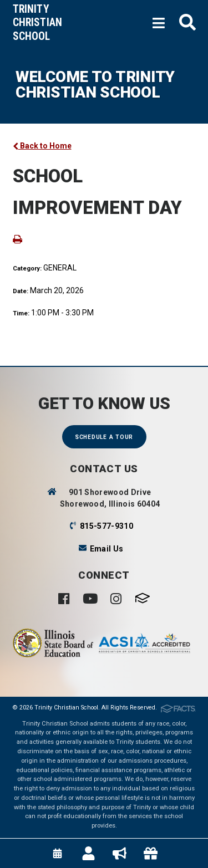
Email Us (107, 549)
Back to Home (42, 146)
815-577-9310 (106, 526)
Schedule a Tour (104, 437)
